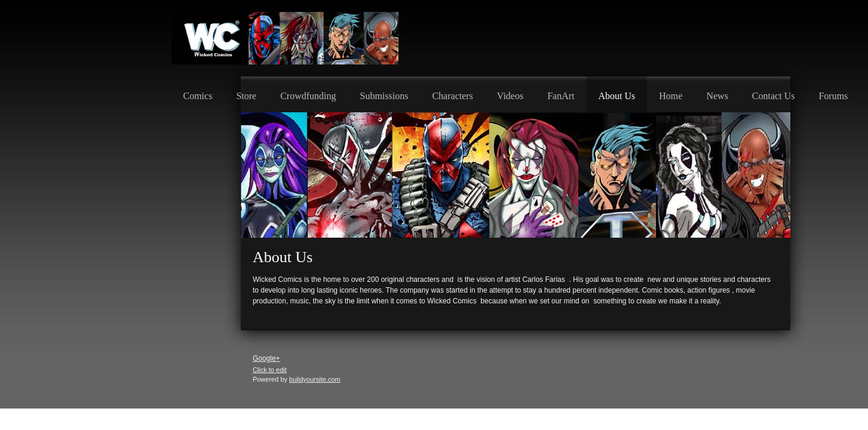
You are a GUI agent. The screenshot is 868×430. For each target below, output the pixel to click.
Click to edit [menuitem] (270, 370)
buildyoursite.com (315, 379)
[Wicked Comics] (285, 38)
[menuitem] (198, 94)
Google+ (266, 358)
